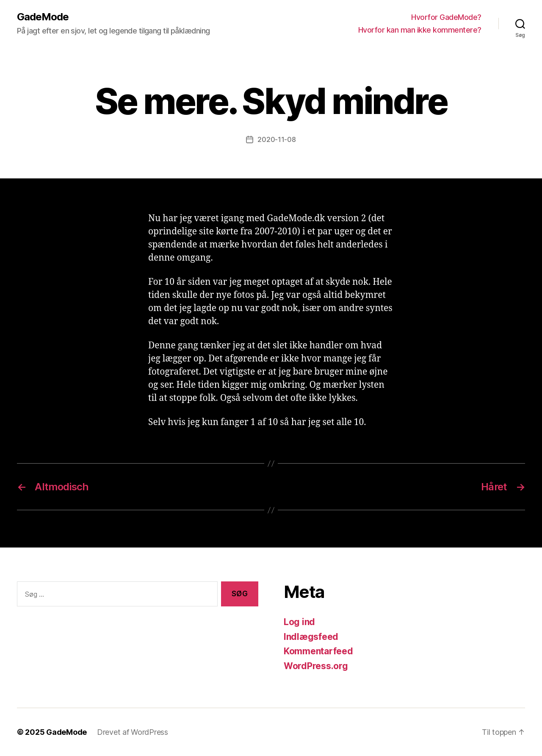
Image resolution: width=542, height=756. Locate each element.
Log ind (299, 622)
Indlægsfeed (311, 637)
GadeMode (43, 17)
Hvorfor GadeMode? (446, 17)
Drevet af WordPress (133, 732)
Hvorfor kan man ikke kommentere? (420, 30)
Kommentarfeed (318, 651)
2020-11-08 (277, 139)
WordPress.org (316, 666)
